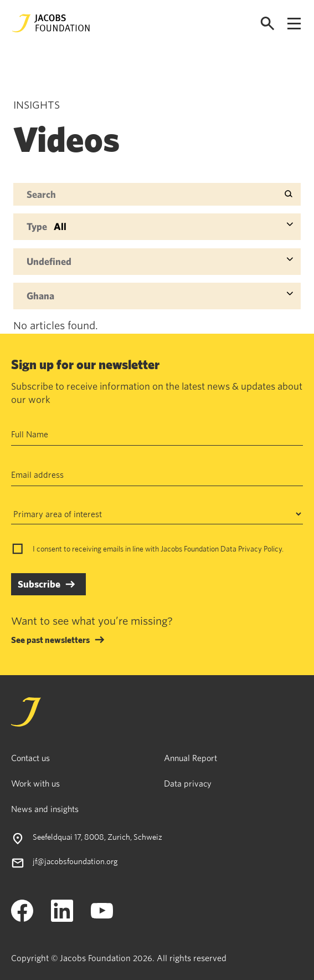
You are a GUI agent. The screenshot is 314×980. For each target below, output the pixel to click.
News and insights (45, 809)
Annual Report (191, 758)
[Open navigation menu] (294, 24)
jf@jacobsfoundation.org (75, 861)
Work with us (35, 783)
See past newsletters (50, 640)
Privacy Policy (260, 549)
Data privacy (188, 783)
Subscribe (39, 584)
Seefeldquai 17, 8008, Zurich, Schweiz (97, 837)
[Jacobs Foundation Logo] (51, 23)
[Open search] (267, 24)
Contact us (30, 758)
